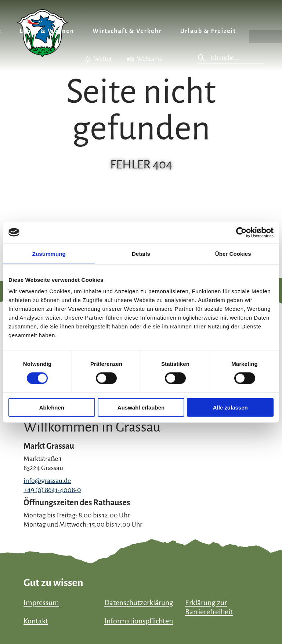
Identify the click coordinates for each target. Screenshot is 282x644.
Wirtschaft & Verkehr (127, 31)
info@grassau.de (47, 481)
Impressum (41, 603)
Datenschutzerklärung (139, 603)
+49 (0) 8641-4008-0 (52, 490)
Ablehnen (52, 407)
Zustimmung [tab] (49, 253)
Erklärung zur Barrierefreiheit (209, 607)
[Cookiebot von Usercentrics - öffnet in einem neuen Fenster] (241, 232)
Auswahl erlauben (141, 407)
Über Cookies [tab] (233, 253)
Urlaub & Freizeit (208, 31)
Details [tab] (141, 253)
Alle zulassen (230, 407)
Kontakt (36, 621)
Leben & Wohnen (47, 31)
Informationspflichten (139, 621)
